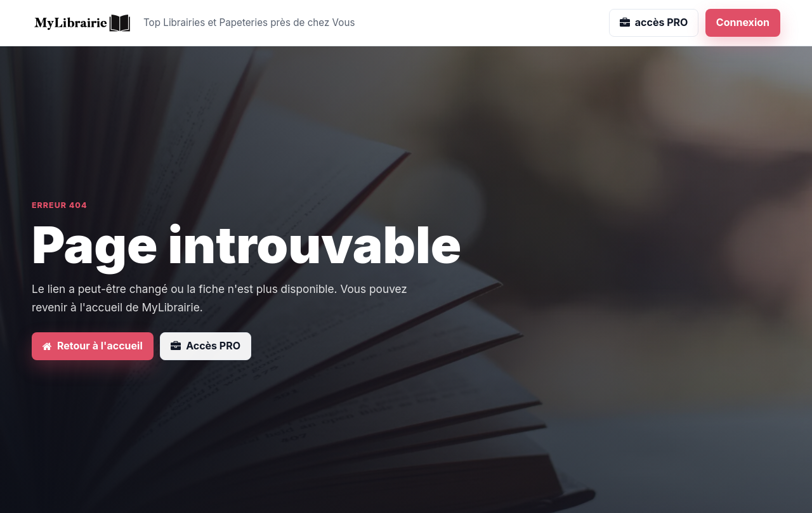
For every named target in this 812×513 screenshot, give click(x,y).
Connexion (743, 22)
